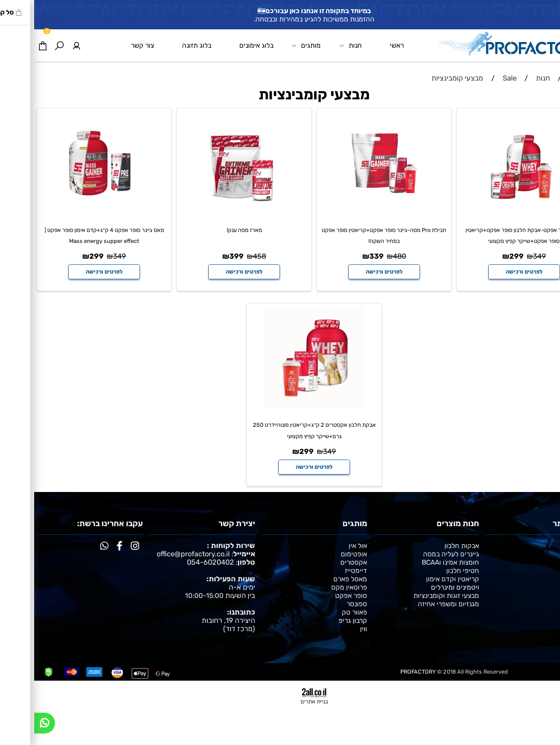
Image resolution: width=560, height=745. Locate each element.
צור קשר (108, 45)
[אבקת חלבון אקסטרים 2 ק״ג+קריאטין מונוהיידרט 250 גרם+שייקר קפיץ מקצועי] (280, 405)
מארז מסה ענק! (210, 230)
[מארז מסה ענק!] (210, 210)
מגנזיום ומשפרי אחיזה (414, 604)
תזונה (549, 554)
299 (482, 256)
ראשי (363, 45)
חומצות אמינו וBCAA (416, 562)
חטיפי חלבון (429, 571)
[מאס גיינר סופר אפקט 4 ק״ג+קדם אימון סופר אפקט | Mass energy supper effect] (70, 210)
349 (505, 256)
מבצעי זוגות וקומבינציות (412, 596)
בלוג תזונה (163, 45)
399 (202, 256)
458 (225, 256)
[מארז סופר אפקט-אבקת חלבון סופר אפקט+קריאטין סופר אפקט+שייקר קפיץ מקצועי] (490, 210)
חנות (317, 45)
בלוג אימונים (222, 45)
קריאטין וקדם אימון (418, 579)
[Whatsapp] (10, 725)
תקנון (549, 571)
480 (365, 256)
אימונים (547, 562)
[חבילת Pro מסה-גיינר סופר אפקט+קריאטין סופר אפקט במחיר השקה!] (350, 210)
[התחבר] (42, 45)
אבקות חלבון (428, 546)
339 (342, 256)
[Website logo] (478, 43)
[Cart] (8, 45)
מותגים (272, 45)
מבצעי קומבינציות (280, 95)
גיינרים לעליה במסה (417, 554)
